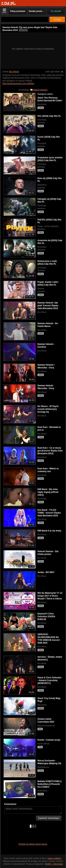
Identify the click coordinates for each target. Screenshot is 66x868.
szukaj (57, 19)
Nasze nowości (40, 90)
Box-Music (14, 72)
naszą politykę (54, 858)
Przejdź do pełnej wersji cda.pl (33, 844)
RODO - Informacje (54, 864)
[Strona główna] (9, 3)
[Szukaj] (25, 19)
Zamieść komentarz (49, 818)
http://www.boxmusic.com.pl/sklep (18, 84)
